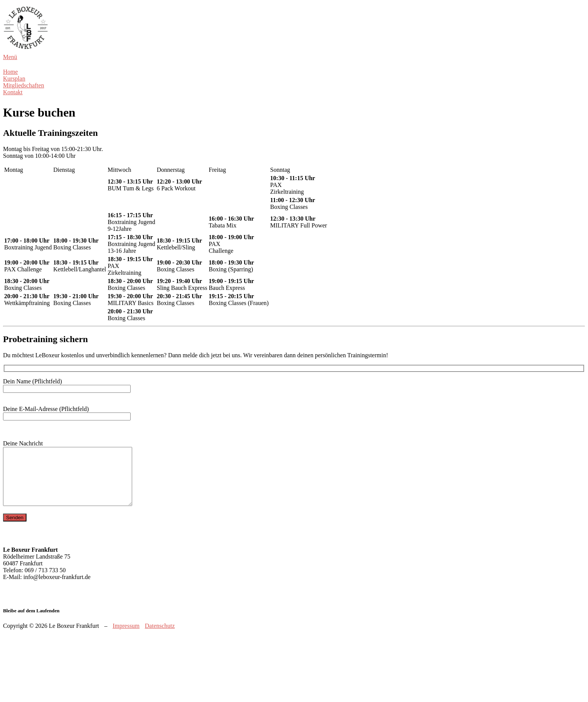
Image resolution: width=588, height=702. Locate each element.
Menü (10, 57)
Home (10, 72)
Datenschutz (160, 637)
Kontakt (13, 92)
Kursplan (14, 79)
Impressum (126, 637)
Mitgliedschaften (23, 85)
